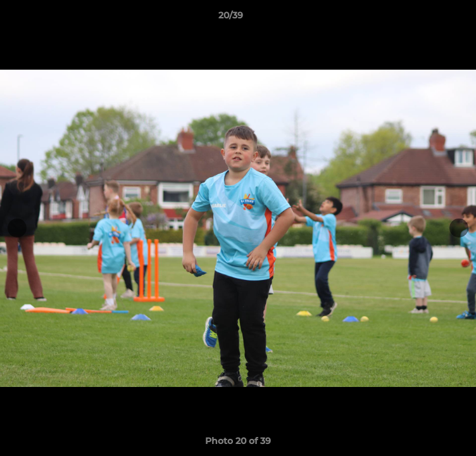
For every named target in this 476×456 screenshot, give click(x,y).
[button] (430, 18)
